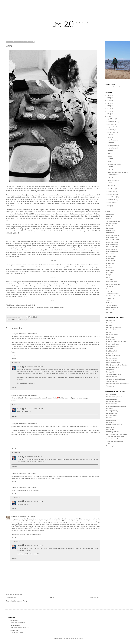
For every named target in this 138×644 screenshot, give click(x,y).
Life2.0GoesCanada (113, 235)
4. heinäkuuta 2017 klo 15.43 (34, 367)
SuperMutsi (110, 287)
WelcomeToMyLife (112, 308)
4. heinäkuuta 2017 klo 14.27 (27, 516)
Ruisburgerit (110, 430)
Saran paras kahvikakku (114, 374)
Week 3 (110, 170)
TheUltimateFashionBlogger (115, 296)
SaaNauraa (110, 280)
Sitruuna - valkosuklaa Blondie (116, 379)
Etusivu (53, 598)
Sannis (19, 367)
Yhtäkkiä (111, 137)
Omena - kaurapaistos (113, 356)
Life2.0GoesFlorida (112, 244)
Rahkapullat (110, 372)
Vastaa (14, 359)
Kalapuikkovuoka (112, 399)
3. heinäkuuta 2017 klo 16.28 (28, 334)
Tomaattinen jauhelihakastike (115, 437)
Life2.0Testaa (110, 254)
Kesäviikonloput (113, 148)
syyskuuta (112, 127)
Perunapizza (110, 423)
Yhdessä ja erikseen (114, 164)
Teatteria (109, 289)
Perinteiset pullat (111, 360)
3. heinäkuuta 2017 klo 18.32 (28, 424)
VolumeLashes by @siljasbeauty (118, 172)
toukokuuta (112, 192)
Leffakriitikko (110, 233)
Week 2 (110, 178)
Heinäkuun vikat (113, 140)
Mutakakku (110, 353)
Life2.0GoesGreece (112, 247)
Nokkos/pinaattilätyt (112, 411)
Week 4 (110, 159)
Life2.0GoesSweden (113, 251)
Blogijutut (109, 216)
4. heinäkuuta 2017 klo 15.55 (34, 545)
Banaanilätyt (110, 323)
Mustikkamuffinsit (112, 351)
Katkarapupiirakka (112, 404)
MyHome (109, 268)
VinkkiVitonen (111, 303)
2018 (109, 114)
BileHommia (110, 214)
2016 (109, 206)
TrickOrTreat (110, 298)
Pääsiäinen (110, 273)
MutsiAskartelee (111, 261)
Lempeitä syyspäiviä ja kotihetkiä (20, 627)
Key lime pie (110, 337)
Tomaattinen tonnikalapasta (115, 441)
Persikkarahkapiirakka (113, 363)
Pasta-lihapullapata (112, 416)
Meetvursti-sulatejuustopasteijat (116, 406)
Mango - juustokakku (113, 344)
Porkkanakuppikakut (113, 367)
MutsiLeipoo (110, 263)
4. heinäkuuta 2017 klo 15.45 (34, 457)
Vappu (108, 301)
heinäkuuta (112, 132)
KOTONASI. (14, 631)
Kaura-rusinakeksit (112, 335)
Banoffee (109, 325)
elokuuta (111, 130)
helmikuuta (112, 200)
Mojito (110, 161)
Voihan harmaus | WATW (18, 622)
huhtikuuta (112, 194)
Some (110, 183)
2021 (109, 106)
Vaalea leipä (110, 446)
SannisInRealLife (18, 320)
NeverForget (110, 270)
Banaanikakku (111, 321)
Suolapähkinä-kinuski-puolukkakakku (118, 384)
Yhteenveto (112, 186)
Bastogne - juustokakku (114, 328)
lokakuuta (112, 124)
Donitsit (109, 332)
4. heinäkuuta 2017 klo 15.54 (34, 501)
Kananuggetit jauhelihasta (114, 401)
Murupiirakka (110, 349)
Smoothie (111, 143)
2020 (109, 109)
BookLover (110, 219)
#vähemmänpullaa (114, 145)
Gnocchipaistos (111, 394)
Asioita (110, 153)
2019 (109, 111)
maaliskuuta (112, 197)
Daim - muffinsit (111, 330)
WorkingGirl (110, 310)
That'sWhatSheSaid (112, 294)
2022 (109, 103)
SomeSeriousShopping (113, 284)
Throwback (111, 151)
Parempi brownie (112, 358)
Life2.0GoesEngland (113, 240)
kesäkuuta (112, 189)
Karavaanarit (110, 228)
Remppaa (109, 275)
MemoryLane (110, 258)
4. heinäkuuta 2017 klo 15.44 (34, 409)
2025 (109, 95)
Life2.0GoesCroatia (112, 238)
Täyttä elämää (15, 626)
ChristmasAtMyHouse (113, 221)
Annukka (14, 516)
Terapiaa (109, 291)
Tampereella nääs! (114, 180)
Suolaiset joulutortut (112, 432)
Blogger (81, 639)
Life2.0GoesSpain (112, 249)
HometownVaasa (112, 224)
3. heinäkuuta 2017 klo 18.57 (28, 474)
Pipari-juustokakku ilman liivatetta (117, 365)
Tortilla (108, 444)
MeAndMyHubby (111, 256)
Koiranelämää (111, 231)
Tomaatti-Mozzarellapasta (114, 439)
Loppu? (110, 156)
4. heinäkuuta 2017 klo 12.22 (28, 487)
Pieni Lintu (14, 621)
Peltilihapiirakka (111, 420)
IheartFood (110, 226)
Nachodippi (110, 408)
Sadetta (110, 167)
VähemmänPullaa (112, 305)
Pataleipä (109, 418)
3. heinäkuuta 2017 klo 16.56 (28, 395)
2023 (109, 100)
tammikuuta (112, 202)
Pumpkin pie (110, 370)
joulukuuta (112, 119)
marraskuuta (112, 122)
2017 (109, 117)
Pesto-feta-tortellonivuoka (114, 425)
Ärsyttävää (26, 320)
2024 (109, 98)
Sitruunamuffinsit (111, 377)
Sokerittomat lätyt (112, 381)
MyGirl (108, 266)
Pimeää (110, 135)
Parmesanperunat (112, 413)
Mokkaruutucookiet (112, 346)
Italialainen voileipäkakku (114, 397)
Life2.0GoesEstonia (112, 242)
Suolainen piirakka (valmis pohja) (116, 434)
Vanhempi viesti (94, 598)
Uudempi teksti (11, 598)
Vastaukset (17, 363)
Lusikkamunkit (111, 339)
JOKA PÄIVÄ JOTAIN (17, 632)
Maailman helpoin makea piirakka (117, 342)
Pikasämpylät (110, 427)
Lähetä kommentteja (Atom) (18, 601)
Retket (108, 277)
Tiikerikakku (110, 386)
